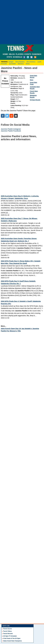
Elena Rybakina (20, 62)
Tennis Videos (7, 631)
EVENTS (28, 54)
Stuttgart (11, 62)
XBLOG (12, 54)
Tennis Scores (8, 629)
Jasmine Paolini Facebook (11, 131)
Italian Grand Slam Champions (12, 641)
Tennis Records (8, 634)
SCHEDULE (18, 57)
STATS (9, 57)
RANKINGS (37, 54)
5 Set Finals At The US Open (12, 638)
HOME (5, 54)
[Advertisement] (22, 22)
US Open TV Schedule (10, 636)
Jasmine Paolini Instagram (11, 129)
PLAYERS (20, 54)
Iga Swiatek (12, 64)
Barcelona (21, 64)
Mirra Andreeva (31, 62)
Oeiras (28, 64)
